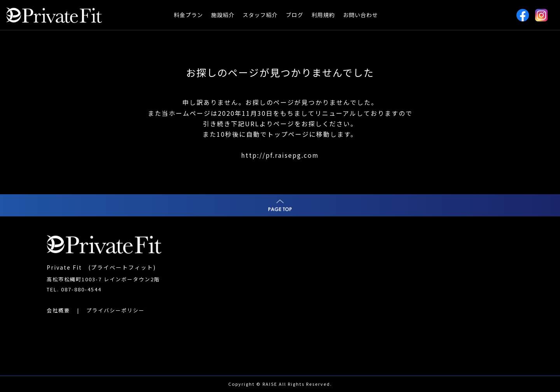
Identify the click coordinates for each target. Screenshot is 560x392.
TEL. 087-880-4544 (74, 289)
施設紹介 (223, 15)
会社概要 (58, 310)
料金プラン (188, 15)
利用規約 (323, 15)
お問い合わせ (360, 15)
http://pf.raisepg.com (280, 155)
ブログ (295, 15)
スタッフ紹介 (260, 15)
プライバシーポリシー (115, 310)
